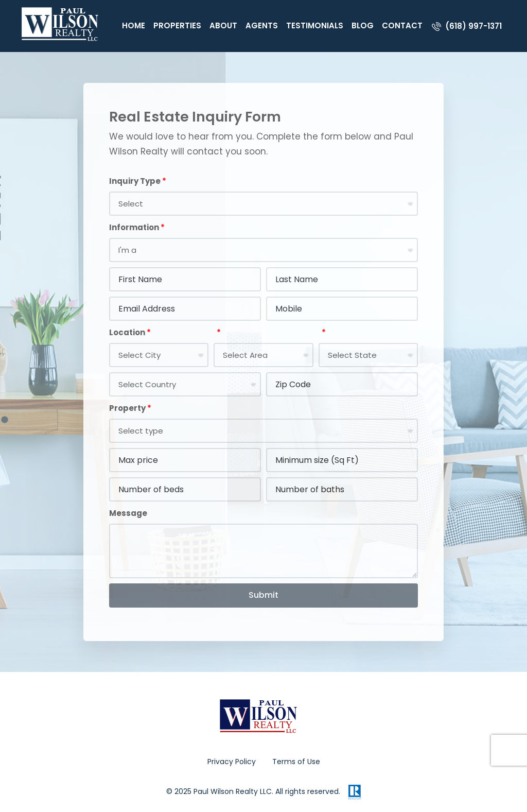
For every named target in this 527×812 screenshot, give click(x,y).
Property (127, 408)
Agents (262, 25)
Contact (402, 25)
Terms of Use (296, 762)
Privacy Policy (232, 762)
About (223, 25)
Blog (363, 25)
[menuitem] (467, 26)
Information (134, 227)
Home (134, 25)
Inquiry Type (135, 181)
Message (128, 513)
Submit (263, 595)
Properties (177, 25)
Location (127, 332)
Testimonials (315, 25)
